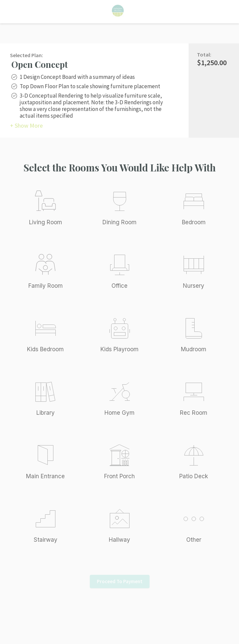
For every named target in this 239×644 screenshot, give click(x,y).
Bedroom (194, 222)
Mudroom (194, 349)
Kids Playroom (120, 349)
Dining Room (120, 222)
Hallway (120, 540)
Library (46, 413)
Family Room (46, 286)
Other (194, 540)
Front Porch (120, 476)
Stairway (46, 540)
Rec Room (194, 413)
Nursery (194, 286)
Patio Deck (194, 476)
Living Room (46, 222)
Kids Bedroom (45, 349)
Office (120, 286)
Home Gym (120, 413)
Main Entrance (45, 476)
